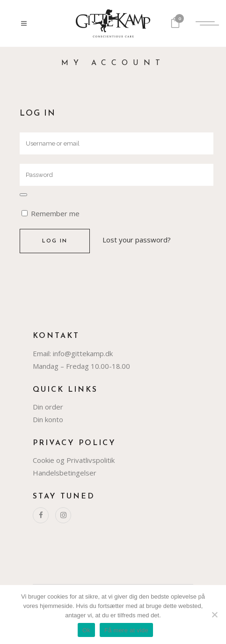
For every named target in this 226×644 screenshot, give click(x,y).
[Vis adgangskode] (23, 195)
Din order (48, 407)
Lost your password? (137, 240)
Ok (86, 630)
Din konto (48, 419)
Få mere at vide (126, 630)
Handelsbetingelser (65, 473)
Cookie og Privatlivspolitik (74, 460)
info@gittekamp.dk (83, 353)
